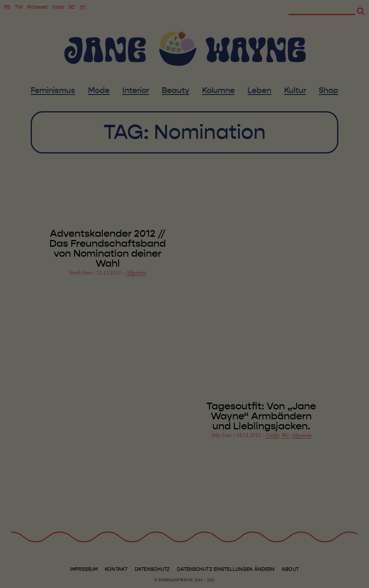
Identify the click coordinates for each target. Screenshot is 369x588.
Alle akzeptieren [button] (323, 474)
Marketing (159, 569)
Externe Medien (229, 569)
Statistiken (96, 569)
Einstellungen (123, 559)
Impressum (323, 582)
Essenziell (33, 569)
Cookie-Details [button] (298, 575)
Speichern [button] (323, 501)
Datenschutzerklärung (165, 551)
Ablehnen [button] (323, 523)
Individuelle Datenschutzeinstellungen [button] (330, 553)
